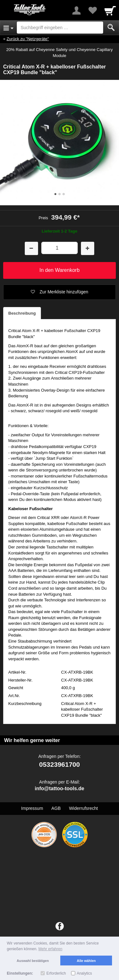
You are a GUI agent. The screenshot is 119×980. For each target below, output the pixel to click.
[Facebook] (60, 926)
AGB (56, 808)
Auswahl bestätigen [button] (33, 961)
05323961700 (59, 764)
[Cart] (110, 10)
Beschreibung (22, 313)
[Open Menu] (8, 28)
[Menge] (60, 248)
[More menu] (76, 10)
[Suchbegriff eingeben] (60, 28)
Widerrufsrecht (83, 808)
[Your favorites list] (92, 10)
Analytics (84, 973)
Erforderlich (56, 973)
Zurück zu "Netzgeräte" (28, 39)
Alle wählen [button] (86, 961)
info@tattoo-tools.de (59, 788)
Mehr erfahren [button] (50, 949)
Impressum (32, 808)
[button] (60, 292)
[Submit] (111, 28)
